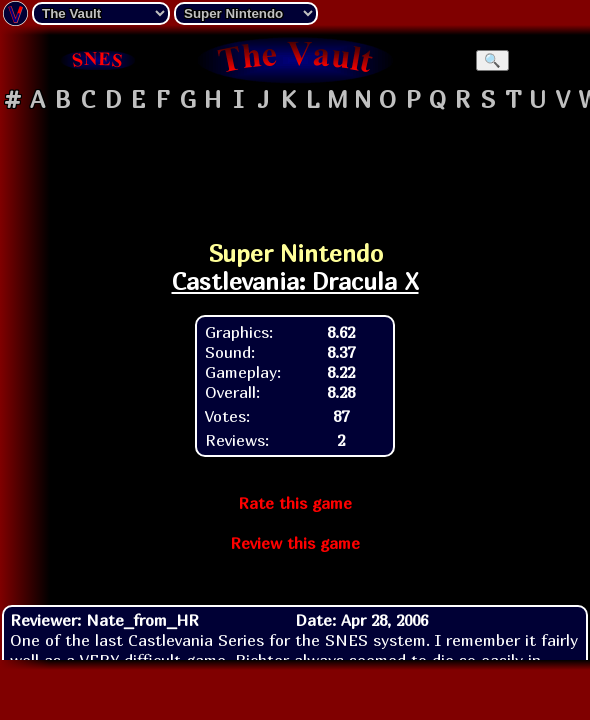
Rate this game (295, 503)
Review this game (295, 543)
